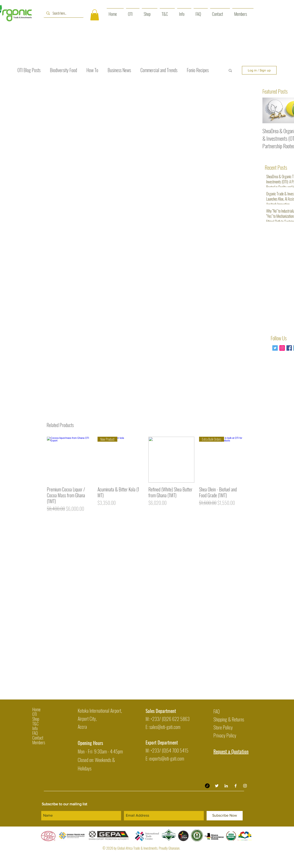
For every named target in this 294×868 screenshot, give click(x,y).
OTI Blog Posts (29, 70)
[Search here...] (63, 13)
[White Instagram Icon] (245, 786)
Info (35, 728)
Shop (36, 719)
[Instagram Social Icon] (282, 348)
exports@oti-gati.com (167, 758)
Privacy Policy (225, 735)
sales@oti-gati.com (165, 727)
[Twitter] (275, 348)
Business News (119, 70)
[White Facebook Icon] (236, 786)
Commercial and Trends (159, 70)
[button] (95, 15)
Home (36, 709)
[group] (146, 477)
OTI (35, 714)
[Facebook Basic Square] (289, 348)
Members (39, 742)
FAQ (35, 733)
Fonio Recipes (198, 70)
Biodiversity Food (63, 70)
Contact (38, 738)
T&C (35, 724)
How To (92, 70)
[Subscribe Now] (225, 816)
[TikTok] (207, 786)
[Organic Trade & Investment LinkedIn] (226, 786)
